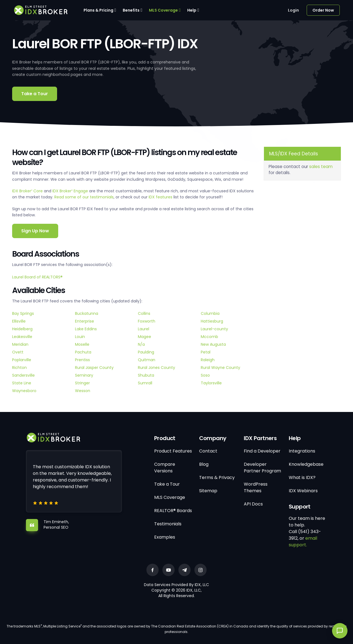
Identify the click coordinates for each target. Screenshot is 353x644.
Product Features (173, 451)
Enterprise (85, 321)
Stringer (82, 383)
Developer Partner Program (262, 468)
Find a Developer (262, 451)
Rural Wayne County (220, 368)
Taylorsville (211, 383)
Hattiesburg (212, 321)
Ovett (18, 352)
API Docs (253, 504)
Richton (19, 368)
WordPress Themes (256, 487)
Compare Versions (165, 468)
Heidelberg (22, 329)
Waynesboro (24, 391)
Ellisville (19, 321)
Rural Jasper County (94, 368)
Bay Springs (23, 313)
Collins (144, 313)
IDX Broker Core (28, 191)
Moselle (82, 344)
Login (293, 10)
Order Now (323, 10)
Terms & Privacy (217, 477)
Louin (80, 337)
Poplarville (22, 360)
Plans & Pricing (98, 10)
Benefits (131, 10)
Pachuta (83, 352)
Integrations (302, 451)
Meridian (20, 344)
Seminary (84, 375)
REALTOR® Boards (173, 511)
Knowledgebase (306, 464)
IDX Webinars (303, 491)
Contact (208, 451)
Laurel (144, 329)
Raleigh (208, 360)
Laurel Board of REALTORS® (37, 277)
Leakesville (22, 337)
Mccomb (209, 337)
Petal (206, 352)
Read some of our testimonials (84, 197)
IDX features (161, 197)
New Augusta (213, 344)
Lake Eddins (86, 329)
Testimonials (168, 524)
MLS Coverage (163, 10)
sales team (321, 167)
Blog (204, 464)
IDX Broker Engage (71, 191)
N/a (141, 344)
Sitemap (208, 491)
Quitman (147, 360)
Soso (205, 375)
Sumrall (145, 383)
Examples (165, 537)
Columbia (210, 313)
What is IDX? (302, 477)
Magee (145, 337)
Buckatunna (87, 313)
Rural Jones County (157, 368)
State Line (22, 383)
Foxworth (147, 321)
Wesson (83, 391)
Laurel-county (214, 329)
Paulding (146, 352)
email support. (303, 541)
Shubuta (146, 375)
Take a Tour (35, 94)
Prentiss (82, 360)
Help (192, 10)
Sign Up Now (35, 231)
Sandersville (23, 375)
